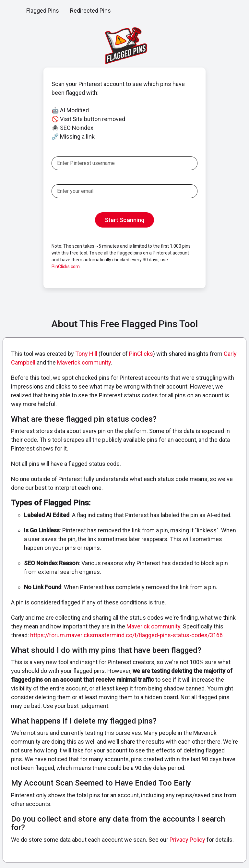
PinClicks (141, 354)
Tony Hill (86, 354)
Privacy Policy (187, 840)
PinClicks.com (66, 267)
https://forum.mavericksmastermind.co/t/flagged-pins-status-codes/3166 (126, 635)
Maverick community (84, 362)
